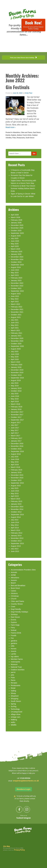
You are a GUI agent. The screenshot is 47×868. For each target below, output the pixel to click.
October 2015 (16, 480)
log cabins (15, 657)
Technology (15, 709)
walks (13, 722)
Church (14, 599)
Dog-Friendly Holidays (19, 612)
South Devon (30, 138)
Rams (13, 680)
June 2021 (15, 323)
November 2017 (17, 415)
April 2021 (15, 328)
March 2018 (15, 404)
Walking (14, 720)
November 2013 (17, 538)
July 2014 (15, 520)
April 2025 (15, 246)
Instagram (27, 818)
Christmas (15, 596)
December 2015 (17, 475)
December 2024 (17, 257)
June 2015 (15, 491)
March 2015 (15, 499)
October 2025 (16, 231)
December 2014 (17, 507)
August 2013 (16, 546)
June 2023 (15, 270)
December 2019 (17, 370)
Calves (13, 591)
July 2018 (15, 394)
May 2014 (15, 525)
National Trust (16, 667)
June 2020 (15, 354)
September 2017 (17, 420)
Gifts (13, 646)
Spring (13, 704)
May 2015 (15, 493)
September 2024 (17, 265)
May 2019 (15, 386)
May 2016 (15, 462)
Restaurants (21, 138)
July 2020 (15, 351)
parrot (13, 672)
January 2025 (16, 254)
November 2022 (17, 286)
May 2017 (15, 430)
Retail (13, 688)
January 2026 (16, 223)
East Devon (37, 132)
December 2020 (17, 338)
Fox (12, 638)
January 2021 (16, 336)
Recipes (14, 683)
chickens (14, 593)
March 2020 (15, 362)
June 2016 (15, 459)
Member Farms (17, 659)
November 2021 (17, 312)
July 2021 (15, 320)
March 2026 (15, 217)
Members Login (23, 789)
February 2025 (16, 252)
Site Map (6, 846)
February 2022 (16, 307)
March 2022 (15, 304)
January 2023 (16, 280)
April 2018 (15, 401)
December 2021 (17, 309)
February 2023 (16, 278)
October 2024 (16, 262)
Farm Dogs (15, 625)
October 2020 (16, 344)
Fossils (14, 635)
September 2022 (17, 291)
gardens (14, 641)
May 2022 (15, 299)
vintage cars (15, 717)
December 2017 (17, 412)
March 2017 (15, 436)
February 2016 (16, 470)
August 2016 (16, 454)
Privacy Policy (19, 850)
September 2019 (17, 378)
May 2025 (15, 244)
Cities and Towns (27, 132)
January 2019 (16, 388)
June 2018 (15, 396)
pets (12, 675)
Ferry (13, 628)
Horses (14, 649)
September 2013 (17, 543)
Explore (14, 135)
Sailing (13, 691)
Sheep (13, 693)
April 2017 (15, 433)
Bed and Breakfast (18, 586)
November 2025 (17, 228)
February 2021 (16, 333)
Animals (14, 572)
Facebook (20, 818)
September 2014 (17, 515)
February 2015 (16, 501)
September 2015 (17, 483)
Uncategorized (16, 712)
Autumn (14, 580)
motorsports (15, 662)
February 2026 (16, 220)
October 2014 (16, 512)
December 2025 (17, 225)
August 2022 (16, 294)
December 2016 (17, 444)
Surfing (14, 706)
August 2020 (16, 349)
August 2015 (16, 486)
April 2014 (15, 528)
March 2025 (15, 249)
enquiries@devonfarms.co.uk (26, 781)
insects (14, 651)
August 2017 (16, 422)
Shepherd (15, 696)
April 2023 (15, 275)
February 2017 (16, 438)
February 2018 (16, 407)
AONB (13, 575)
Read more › (11, 127)
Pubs (14, 138)
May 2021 (15, 325)
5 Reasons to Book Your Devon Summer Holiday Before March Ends (23, 188)
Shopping (14, 699)
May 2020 (15, 357)
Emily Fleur (29, 93)
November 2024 (17, 259)
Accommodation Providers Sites (23, 570)
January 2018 (16, 409)
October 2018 (16, 391)
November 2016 (17, 446)
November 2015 (17, 478)
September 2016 (17, 451)
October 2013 (16, 541)
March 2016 (15, 467)
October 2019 (16, 375)
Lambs (13, 654)
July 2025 (15, 238)
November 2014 (17, 509)
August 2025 (16, 236)
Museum (14, 664)
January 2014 (16, 536)
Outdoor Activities (18, 670)
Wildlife (14, 725)
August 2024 (16, 267)
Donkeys (14, 614)
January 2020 (16, 367)
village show (16, 714)
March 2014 (15, 530)
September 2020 (17, 346)
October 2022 (16, 288)
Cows (13, 607)
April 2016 (15, 465)
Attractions (16, 132)
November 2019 (17, 373)
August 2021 (16, 317)
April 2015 (15, 496)
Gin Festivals (18, 87)
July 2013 (15, 549)
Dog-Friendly (16, 609)
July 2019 (15, 383)
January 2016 (16, 472)
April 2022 (15, 302)
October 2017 (16, 417)
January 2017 (16, 441)
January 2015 (16, 504)
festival (19, 135)
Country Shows (17, 604)
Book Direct (15, 588)
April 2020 (15, 359)
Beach (13, 583)
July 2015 (15, 488)
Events (8, 135)
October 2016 (16, 449)
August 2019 (16, 380)
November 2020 (17, 341)
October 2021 (16, 315)
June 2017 (15, 428)
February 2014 (16, 533)
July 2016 (15, 457)
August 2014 (16, 517)
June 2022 (15, 296)
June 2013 (15, 551)
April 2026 (15, 215)
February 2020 (16, 365)
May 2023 (15, 273)
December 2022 (17, 283)
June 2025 (15, 241)
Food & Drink (27, 135)
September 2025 (17, 233)
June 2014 (15, 522)
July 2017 (15, 425)
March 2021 (15, 330)
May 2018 (15, 399)
